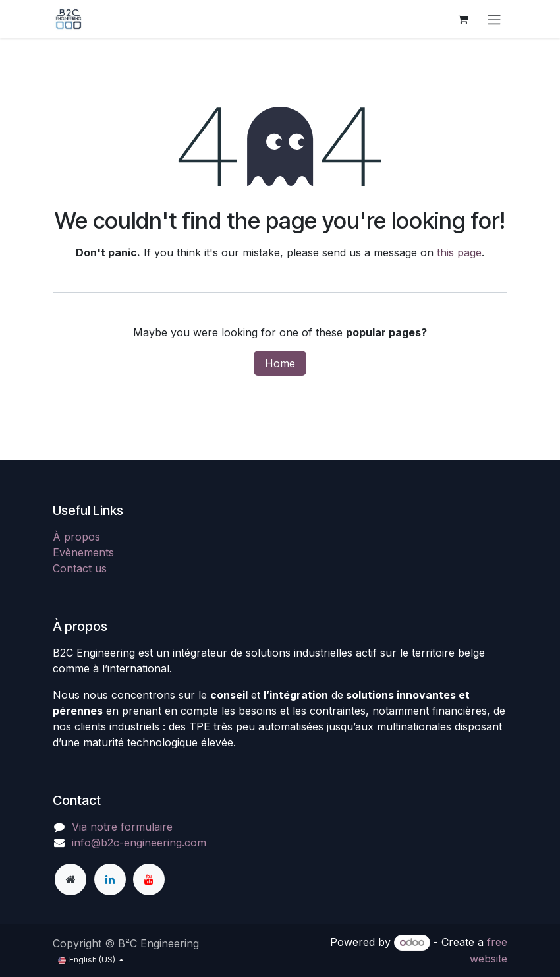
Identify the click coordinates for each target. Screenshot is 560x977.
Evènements (83, 552)
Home (280, 363)
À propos (76, 537)
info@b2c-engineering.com (139, 843)
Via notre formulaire (122, 827)
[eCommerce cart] (462, 19)
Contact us (80, 568)
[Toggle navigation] (494, 19)
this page (459, 252)
